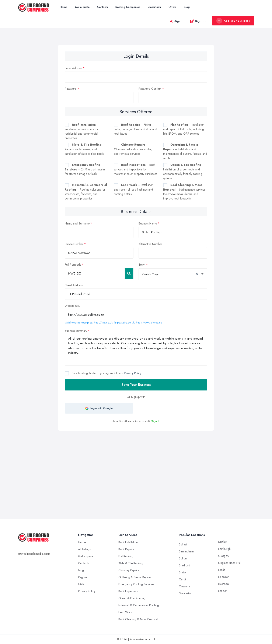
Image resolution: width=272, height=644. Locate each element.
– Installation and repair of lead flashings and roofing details (134, 189)
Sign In (177, 21)
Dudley (222, 542)
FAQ (81, 584)
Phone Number (74, 244)
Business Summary (76, 331)
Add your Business (233, 21)
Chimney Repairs (129, 570)
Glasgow (224, 556)
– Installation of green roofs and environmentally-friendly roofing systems (184, 171)
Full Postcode (73, 265)
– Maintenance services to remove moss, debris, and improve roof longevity (184, 192)
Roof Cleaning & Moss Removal (138, 619)
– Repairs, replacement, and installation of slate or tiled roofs (85, 149)
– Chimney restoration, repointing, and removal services (134, 149)
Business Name (148, 223)
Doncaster (185, 593)
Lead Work (125, 612)
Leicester (223, 577)
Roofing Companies (128, 7)
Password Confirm (150, 89)
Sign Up (198, 21)
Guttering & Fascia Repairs (135, 577)
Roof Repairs (126, 549)
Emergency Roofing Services (136, 584)
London (223, 591)
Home (64, 7)
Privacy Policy (133, 373)
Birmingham (186, 551)
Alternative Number (150, 244)
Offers (172, 7)
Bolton (183, 558)
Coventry (184, 586)
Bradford (184, 565)
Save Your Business (136, 385)
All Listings (84, 549)
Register (83, 577)
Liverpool (224, 584)
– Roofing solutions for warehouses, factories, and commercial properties (86, 192)
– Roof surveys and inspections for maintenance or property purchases (135, 169)
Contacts (102, 7)
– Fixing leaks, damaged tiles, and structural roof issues (135, 129)
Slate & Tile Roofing (131, 563)
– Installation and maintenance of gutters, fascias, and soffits (185, 151)
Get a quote (82, 7)
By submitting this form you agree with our (106, 373)
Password (71, 89)
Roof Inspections (128, 591)
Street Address (74, 285)
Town (142, 265)
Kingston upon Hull (230, 563)
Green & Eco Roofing (132, 598)
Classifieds (154, 7)
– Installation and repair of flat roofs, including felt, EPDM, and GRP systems (184, 129)
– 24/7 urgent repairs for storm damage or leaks (85, 169)
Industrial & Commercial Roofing (139, 605)
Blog (187, 7)
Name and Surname (77, 223)
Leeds (222, 570)
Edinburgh (224, 549)
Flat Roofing (126, 556)
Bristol (183, 572)
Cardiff (183, 579)
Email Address (73, 68)
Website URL (72, 306)
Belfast (183, 544)
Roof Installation (128, 542)
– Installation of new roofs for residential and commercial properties (82, 131)
